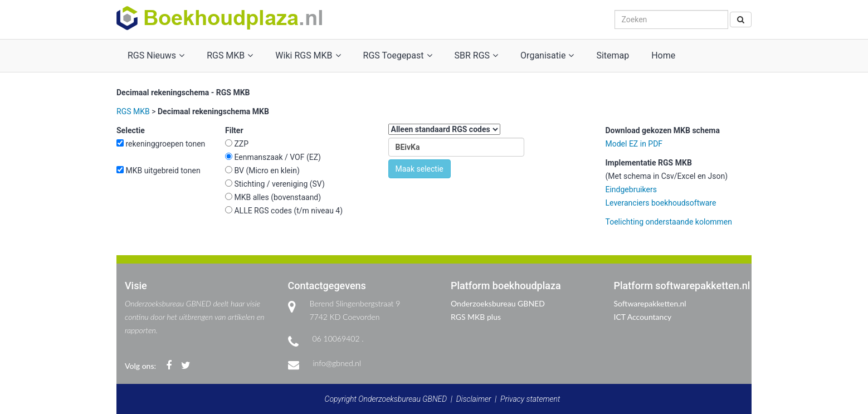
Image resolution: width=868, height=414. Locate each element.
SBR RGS (477, 55)
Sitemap (613, 55)
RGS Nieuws (156, 55)
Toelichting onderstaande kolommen (669, 222)
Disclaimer (474, 399)
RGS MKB (230, 55)
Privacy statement (530, 399)
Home (663, 55)
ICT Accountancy (643, 317)
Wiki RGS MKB (308, 55)
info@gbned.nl (337, 363)
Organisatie (547, 55)
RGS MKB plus (476, 317)
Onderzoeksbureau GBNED (498, 303)
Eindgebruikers (631, 189)
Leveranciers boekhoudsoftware (661, 203)
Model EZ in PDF (634, 144)
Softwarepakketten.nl (650, 303)
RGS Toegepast (398, 55)
